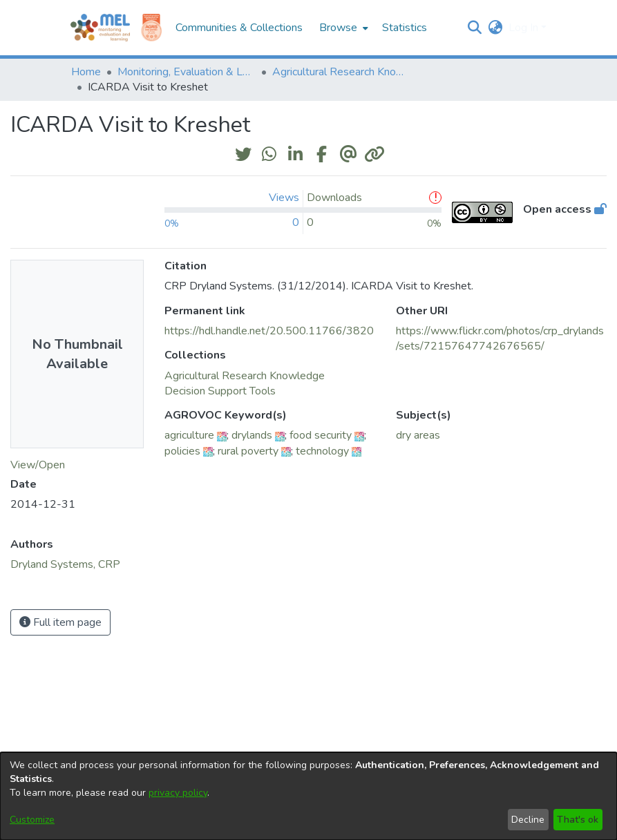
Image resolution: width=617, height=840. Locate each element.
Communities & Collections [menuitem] (239, 28)
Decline (528, 820)
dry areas (418, 435)
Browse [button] (338, 28)
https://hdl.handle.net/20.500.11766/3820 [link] (269, 331)
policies (182, 451)
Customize (32, 820)
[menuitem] (342, 28)
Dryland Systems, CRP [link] (65, 564)
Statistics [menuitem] (405, 28)
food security (321, 435)
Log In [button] (525, 28)
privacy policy (178, 793)
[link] (245, 376)
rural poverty (248, 451)
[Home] (100, 28)
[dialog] (308, 796)
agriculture (189, 435)
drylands (252, 435)
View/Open (38, 465)
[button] (475, 28)
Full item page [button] (60, 622)
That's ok (578, 820)
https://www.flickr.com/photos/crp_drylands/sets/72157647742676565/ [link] (500, 338)
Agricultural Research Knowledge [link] (341, 72)
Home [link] (86, 72)
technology (322, 451)
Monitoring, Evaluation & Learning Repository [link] (187, 72)
